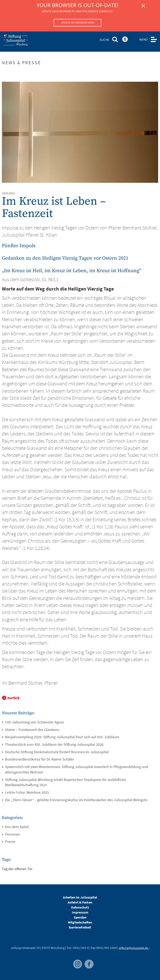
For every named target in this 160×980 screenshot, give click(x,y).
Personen (12, 834)
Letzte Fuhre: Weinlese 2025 (27, 792)
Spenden (80, 917)
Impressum (80, 912)
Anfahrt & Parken (80, 902)
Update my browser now (77, 23)
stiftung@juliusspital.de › (134, 948)
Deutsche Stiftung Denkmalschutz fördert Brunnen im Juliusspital (57, 752)
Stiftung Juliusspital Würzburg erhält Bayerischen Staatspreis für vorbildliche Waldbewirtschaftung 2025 (66, 782)
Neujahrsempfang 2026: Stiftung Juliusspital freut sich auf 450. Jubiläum (62, 737)
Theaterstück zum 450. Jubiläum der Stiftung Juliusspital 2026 (54, 744)
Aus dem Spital (17, 827)
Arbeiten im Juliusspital (80, 897)
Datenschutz (80, 907)
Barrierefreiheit (80, 927)
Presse (10, 842)
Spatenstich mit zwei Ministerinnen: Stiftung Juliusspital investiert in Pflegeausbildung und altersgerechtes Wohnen (76, 769)
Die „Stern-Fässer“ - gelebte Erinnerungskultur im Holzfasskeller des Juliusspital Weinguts (76, 800)
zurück (13, 698)
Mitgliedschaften (80, 922)
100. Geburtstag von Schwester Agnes (35, 722)
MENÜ (144, 39)
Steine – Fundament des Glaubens (32, 730)
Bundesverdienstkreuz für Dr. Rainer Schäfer (40, 759)
